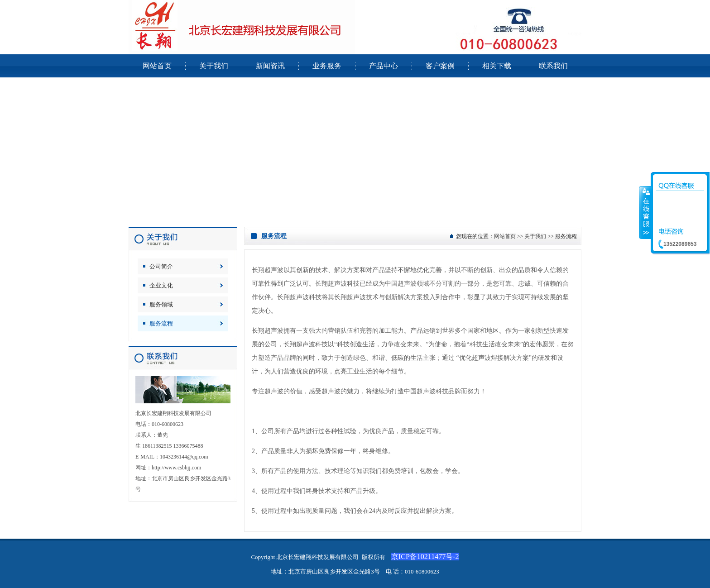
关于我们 (535, 236)
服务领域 (161, 304)
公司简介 (161, 266)
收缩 (645, 212)
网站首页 (505, 236)
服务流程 (161, 323)
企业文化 (161, 285)
